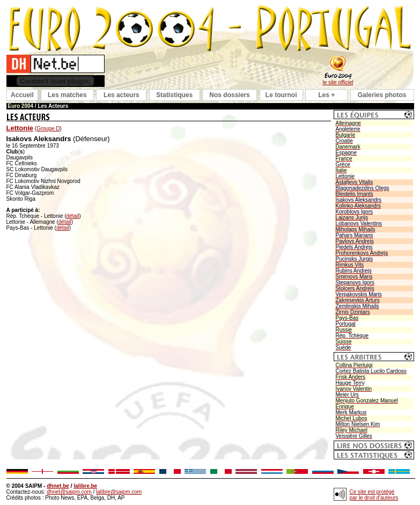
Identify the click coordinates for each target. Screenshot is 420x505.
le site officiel (338, 82)
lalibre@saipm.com (119, 492)
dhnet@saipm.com (69, 492)
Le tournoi (281, 95)
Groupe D (48, 129)
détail (73, 216)
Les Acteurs (53, 106)
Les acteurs (121, 95)
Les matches (67, 95)
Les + (326, 95)
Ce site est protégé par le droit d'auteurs (374, 495)
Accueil (22, 95)
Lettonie (20, 128)
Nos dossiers (229, 95)
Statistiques (174, 95)
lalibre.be (85, 486)
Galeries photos (382, 95)
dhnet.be (58, 486)
